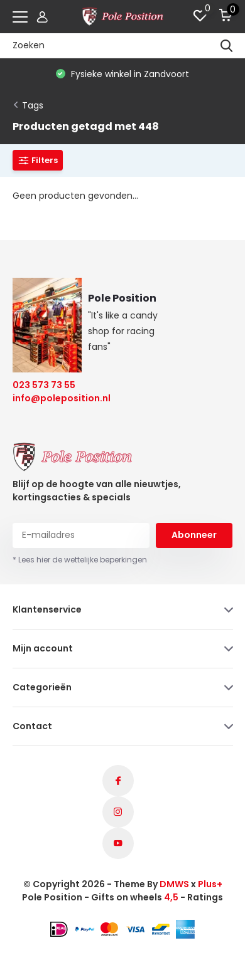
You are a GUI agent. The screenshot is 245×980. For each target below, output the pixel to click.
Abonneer (194, 535)
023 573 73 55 (44, 385)
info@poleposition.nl (54, 398)
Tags (33, 105)
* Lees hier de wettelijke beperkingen (80, 560)
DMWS (174, 884)
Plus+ (210, 884)
